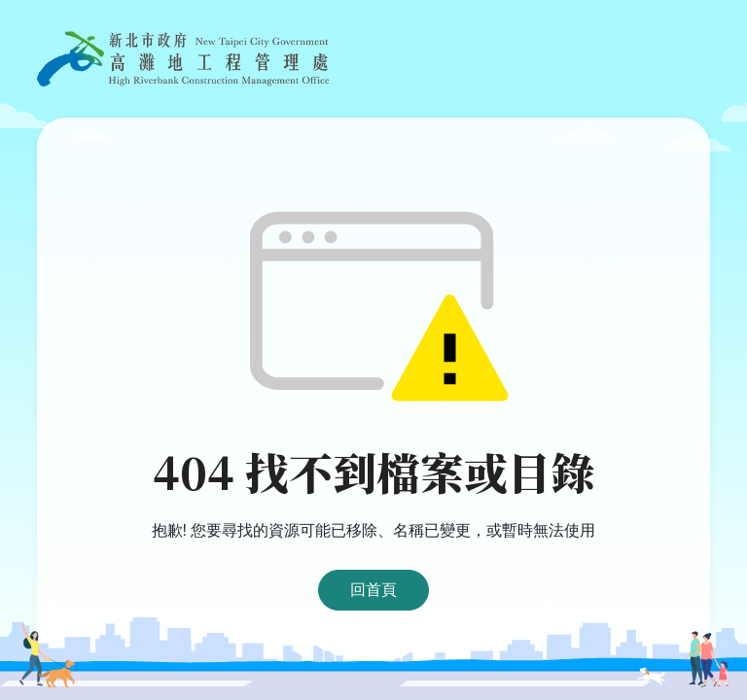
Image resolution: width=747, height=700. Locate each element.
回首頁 (373, 590)
